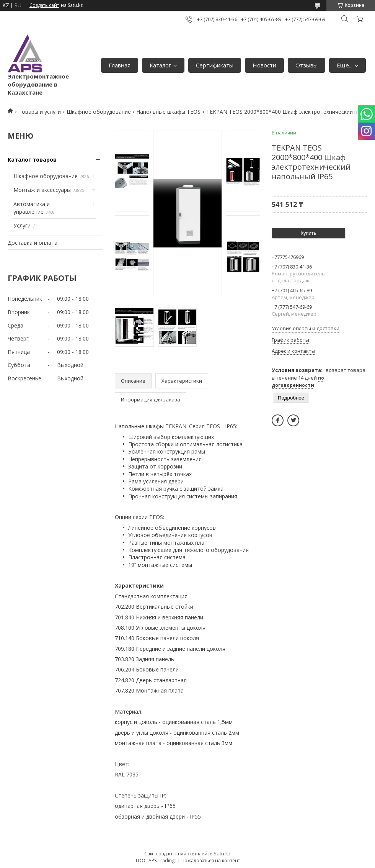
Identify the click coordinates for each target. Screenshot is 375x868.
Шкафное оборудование (99, 112)
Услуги (22, 225)
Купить (308, 233)
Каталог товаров (32, 160)
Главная (120, 65)
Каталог (160, 65)
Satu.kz (222, 853)
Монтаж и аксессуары (42, 190)
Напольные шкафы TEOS (168, 112)
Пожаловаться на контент (211, 861)
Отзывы (307, 65)
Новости (264, 65)
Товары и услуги (40, 112)
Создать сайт (44, 5)
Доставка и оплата (33, 243)
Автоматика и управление (32, 208)
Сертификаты (215, 65)
